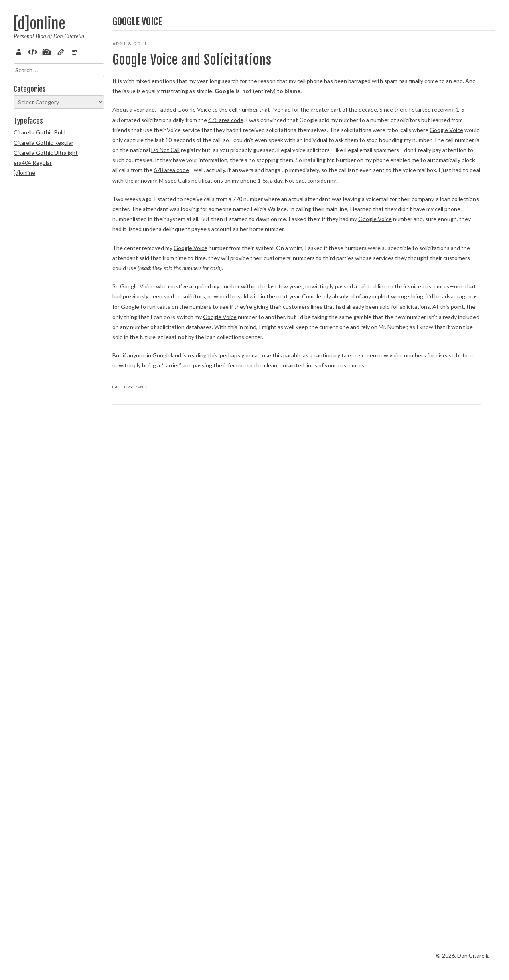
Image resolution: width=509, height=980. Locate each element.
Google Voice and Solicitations (156, 67)
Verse (76, 51)
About (20, 51)
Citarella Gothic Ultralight (46, 153)
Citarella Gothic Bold (40, 132)
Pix (48, 51)
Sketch (62, 51)
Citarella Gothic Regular (44, 143)
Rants (141, 897)
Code (34, 51)
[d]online (39, 24)
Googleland (167, 825)
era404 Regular (33, 163)
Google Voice (194, 155)
